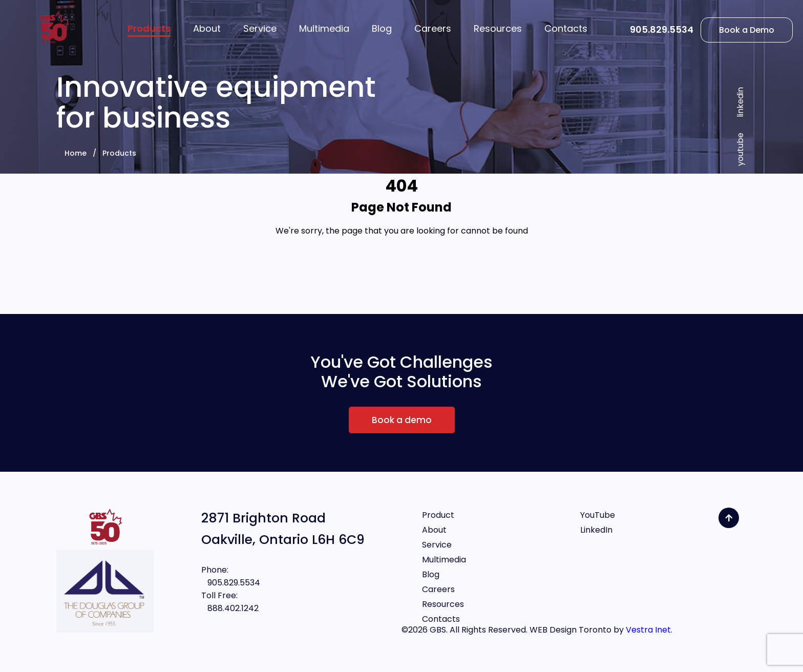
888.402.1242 (230, 608)
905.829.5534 (662, 29)
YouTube (598, 515)
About (434, 530)
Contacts (441, 619)
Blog (431, 574)
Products (119, 153)
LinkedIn (596, 530)
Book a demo (402, 420)
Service (437, 545)
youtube (740, 149)
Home (76, 153)
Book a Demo (747, 30)
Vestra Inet (648, 630)
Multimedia (444, 560)
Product (438, 515)
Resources (443, 604)
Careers (438, 589)
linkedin (740, 102)
